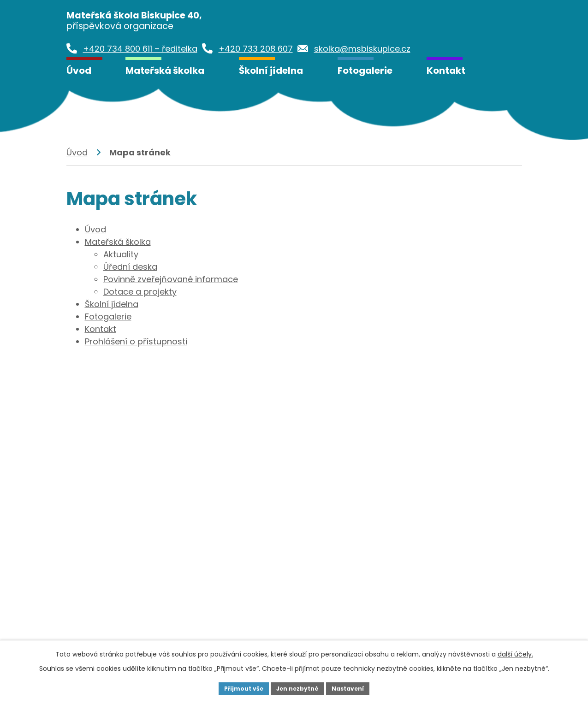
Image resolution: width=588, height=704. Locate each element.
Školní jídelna (271, 71)
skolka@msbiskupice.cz (133, 606)
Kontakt (446, 71)
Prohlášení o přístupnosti (136, 341)
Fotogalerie (365, 71)
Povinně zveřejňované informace (171, 279)
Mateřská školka (165, 71)
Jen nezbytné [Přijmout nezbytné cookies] (298, 687)
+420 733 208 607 (273, 576)
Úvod (79, 71)
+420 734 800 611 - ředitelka (142, 576)
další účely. (515, 652)
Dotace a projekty (140, 292)
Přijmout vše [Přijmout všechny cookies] (237, 687)
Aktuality (121, 254)
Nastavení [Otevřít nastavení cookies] (355, 687)
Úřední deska (130, 267)
